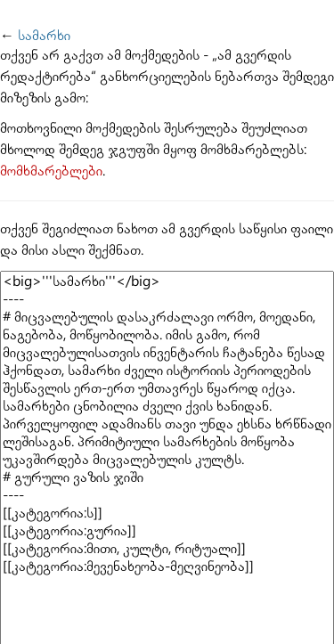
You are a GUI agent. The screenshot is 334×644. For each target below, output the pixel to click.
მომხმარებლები (51, 171)
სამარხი (44, 36)
